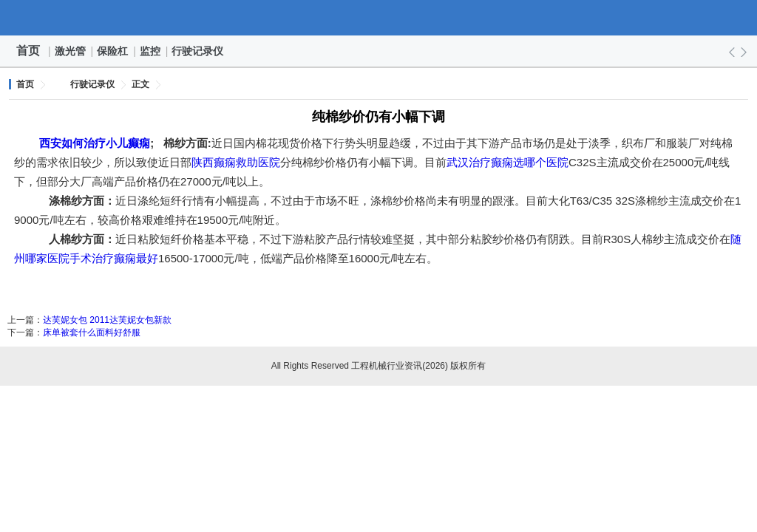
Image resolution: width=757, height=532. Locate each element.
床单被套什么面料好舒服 (92, 332)
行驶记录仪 (198, 51)
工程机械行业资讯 (378, 18)
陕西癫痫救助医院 (236, 162)
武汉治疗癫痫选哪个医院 (508, 162)
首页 (28, 51)
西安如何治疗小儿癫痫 (95, 143)
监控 (151, 51)
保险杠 (113, 51)
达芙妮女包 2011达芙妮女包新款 (107, 320)
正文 (140, 84)
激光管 (71, 51)
